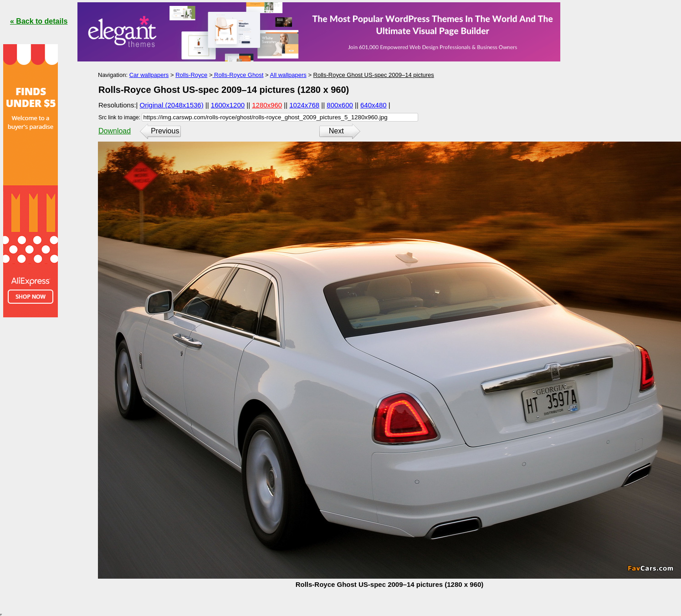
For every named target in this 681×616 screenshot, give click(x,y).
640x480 (374, 105)
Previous (165, 131)
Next (336, 131)
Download (115, 131)
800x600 (340, 105)
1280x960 (267, 105)
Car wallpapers (149, 75)
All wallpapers (288, 75)
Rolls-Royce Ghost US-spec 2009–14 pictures (374, 75)
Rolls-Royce (191, 75)
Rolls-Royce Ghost (238, 75)
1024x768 (304, 105)
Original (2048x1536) (172, 105)
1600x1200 (228, 105)
